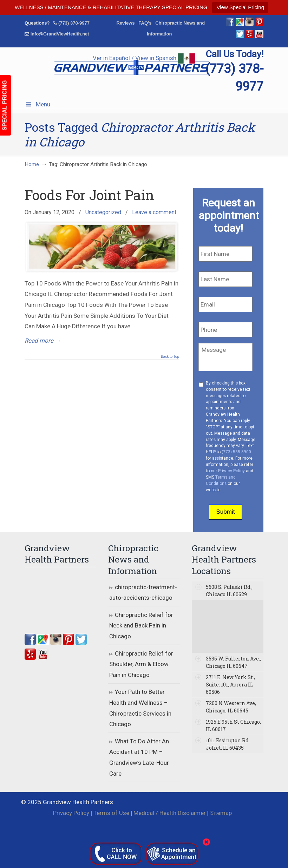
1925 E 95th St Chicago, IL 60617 (233, 725)
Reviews (125, 23)
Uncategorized (103, 212)
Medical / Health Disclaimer (170, 813)
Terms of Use (111, 813)
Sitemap (221, 813)
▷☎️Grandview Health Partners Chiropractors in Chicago (132, 65)
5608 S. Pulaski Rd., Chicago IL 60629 (229, 591)
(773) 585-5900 (236, 452)
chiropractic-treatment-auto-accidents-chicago (143, 593)
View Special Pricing (240, 7)
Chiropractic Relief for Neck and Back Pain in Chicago (141, 626)
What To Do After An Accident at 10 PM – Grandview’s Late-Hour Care (139, 757)
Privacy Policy (231, 471)
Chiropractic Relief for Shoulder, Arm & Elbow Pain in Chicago (141, 664)
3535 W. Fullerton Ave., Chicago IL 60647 (233, 662)
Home (32, 164)
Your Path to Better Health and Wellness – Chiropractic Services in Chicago (140, 708)
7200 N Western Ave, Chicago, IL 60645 (231, 707)
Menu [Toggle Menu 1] (37, 104)
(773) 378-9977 (74, 23)
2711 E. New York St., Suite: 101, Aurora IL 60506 (230, 685)
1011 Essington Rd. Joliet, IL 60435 (228, 744)
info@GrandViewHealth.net (60, 34)
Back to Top (170, 357)
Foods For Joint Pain (89, 195)
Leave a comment (154, 212)
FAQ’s (145, 23)
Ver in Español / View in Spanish (144, 58)
